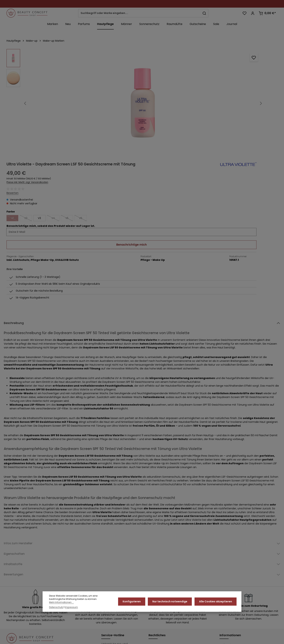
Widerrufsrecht (195, 639)
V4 (218, 112)
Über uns (226, 585)
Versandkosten (187, 631)
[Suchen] (207, 14)
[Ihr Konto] (252, 14)
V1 (177, 112)
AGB (151, 559)
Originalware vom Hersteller (239, 572)
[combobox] (142, 14)
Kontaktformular (113, 591)
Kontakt (154, 585)
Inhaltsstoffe (17, 476)
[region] (84, 105)
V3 (202, 111)
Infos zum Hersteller (24, 452)
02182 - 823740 (115, 570)
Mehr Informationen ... (61, 603)
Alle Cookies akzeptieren (216, 602)
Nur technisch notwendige (172, 602)
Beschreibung (18, 230)
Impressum (156, 579)
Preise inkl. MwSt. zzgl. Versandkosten (190, 76)
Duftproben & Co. (232, 559)
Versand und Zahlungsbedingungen (255, 639)
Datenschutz (158, 572)
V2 (190, 112)
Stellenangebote (232, 579)
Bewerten (175, 86)
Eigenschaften (18, 464)
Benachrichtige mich (223, 138)
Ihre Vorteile (228, 566)
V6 (245, 112)
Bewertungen (18, 488)
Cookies (154, 566)
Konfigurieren (135, 602)
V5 (231, 112)
